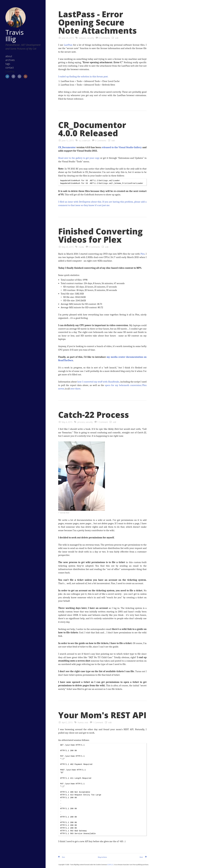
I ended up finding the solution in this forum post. (83, 76)
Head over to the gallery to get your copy (79, 158)
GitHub (13, 76)
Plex (143, 254)
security (90, 38)
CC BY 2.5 (110, 865)
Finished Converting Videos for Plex (100, 235)
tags (8, 64)
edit (117, 38)
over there (75, 389)
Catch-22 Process (94, 415)
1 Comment (103, 422)
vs (80, 140)
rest (86, 722)
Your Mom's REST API (102, 715)
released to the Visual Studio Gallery (122, 147)
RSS (26, 76)
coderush (86, 140)
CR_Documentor (67, 147)
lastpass (83, 38)
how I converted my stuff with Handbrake (98, 382)
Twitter (7, 76)
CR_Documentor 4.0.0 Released (92, 129)
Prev (64, 857)
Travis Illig (15, 35)
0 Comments (104, 38)
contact (10, 68)
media (81, 247)
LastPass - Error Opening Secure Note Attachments (97, 22)
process (81, 422)
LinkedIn (19, 76)
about (9, 56)
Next (141, 857)
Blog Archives (102, 857)
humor (81, 722)
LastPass (68, 45)
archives (10, 60)
